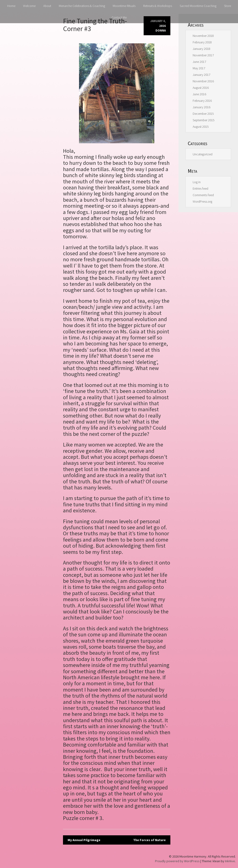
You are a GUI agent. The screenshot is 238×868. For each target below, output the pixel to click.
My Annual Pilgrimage (84, 840)
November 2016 (203, 81)
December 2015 (203, 114)
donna (161, 30)
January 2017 (202, 75)
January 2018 (202, 49)
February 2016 (202, 101)
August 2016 (201, 88)
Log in (197, 182)
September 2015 (204, 120)
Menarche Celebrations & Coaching (82, 6)
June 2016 (199, 94)
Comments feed (203, 195)
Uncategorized (203, 154)
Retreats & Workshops (158, 6)
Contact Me (119, 17)
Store (228, 6)
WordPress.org (202, 201)
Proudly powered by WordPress (177, 861)
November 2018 (203, 36)
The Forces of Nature (149, 840)
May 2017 (199, 68)
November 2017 (203, 55)
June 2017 (199, 62)
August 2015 (201, 127)
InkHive (230, 861)
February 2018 (202, 42)
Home (11, 6)
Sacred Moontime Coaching (198, 6)
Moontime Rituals (124, 6)
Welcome (29, 6)
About (47, 6)
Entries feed (200, 188)
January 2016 (202, 107)
